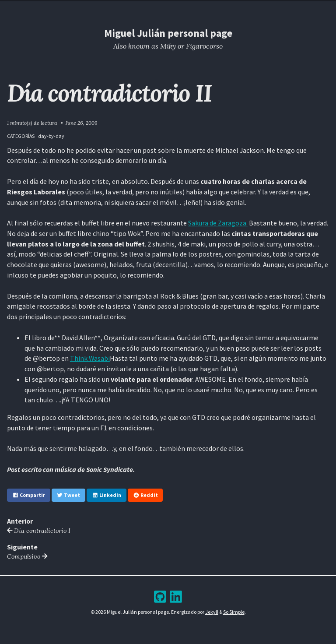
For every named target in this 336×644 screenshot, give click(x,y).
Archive (185, 9)
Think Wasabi (90, 358)
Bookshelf (217, 9)
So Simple (234, 612)
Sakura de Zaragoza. (218, 223)
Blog (161, 9)
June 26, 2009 (82, 123)
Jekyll (212, 612)
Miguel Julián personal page (168, 33)
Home (112, 9)
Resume (137, 9)
